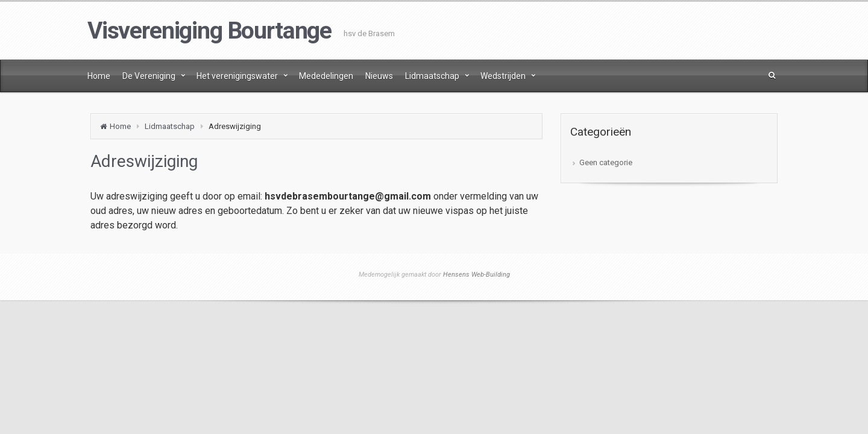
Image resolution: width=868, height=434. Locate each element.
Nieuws (379, 76)
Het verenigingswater (237, 76)
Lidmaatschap (432, 76)
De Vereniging (149, 76)
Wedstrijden (503, 76)
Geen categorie (606, 162)
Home (99, 76)
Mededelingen (326, 76)
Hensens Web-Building (476, 275)
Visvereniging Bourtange (209, 31)
